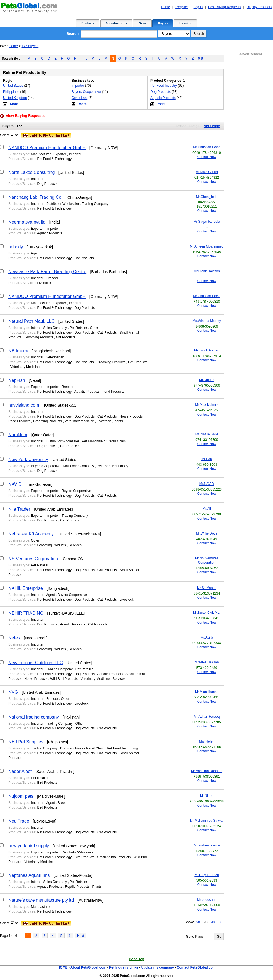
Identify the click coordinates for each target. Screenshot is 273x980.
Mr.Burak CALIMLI (207, 613)
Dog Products (161, 92)
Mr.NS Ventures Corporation (207, 560)
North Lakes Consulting (31, 172)
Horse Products (131, 416)
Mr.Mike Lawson (207, 662)
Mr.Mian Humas (207, 692)
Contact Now (207, 157)
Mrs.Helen (207, 741)
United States (13, 86)
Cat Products (84, 258)
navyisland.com (24, 405)
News (142, 23)
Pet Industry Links (124, 967)
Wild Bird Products (64, 679)
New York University (28, 459)
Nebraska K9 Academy (31, 534)
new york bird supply (29, 846)
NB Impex (18, 351)
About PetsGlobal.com (88, 967)
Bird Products (47, 783)
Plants (118, 421)
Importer (78, 86)
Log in (198, 7)
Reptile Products (77, 887)
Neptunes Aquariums (29, 875)
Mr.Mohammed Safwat (207, 821)
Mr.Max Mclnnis (207, 405)
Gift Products (66, 337)
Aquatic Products (163, 98)
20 (198, 922)
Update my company (158, 967)
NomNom (18, 435)
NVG (13, 692)
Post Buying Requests (225, 7)
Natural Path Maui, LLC (31, 321)
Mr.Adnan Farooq (207, 717)
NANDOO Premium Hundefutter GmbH (47, 148)
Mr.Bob (207, 459)
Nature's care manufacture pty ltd (41, 900)
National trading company (34, 717)
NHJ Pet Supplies (26, 742)
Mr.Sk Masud (207, 588)
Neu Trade (19, 821)
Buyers (163, 23)
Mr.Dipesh (207, 380)
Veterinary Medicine (25, 367)
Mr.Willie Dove (207, 533)
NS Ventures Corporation (33, 559)
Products (88, 23)
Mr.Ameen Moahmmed (207, 246)
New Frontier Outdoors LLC (36, 663)
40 (213, 922)
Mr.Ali (207, 509)
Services (75, 545)
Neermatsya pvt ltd (27, 222)
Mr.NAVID (207, 484)
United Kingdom (15, 98)
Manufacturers (116, 23)
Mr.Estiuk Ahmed (207, 350)
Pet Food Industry (164, 86)
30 (205, 922)
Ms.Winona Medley (207, 321)
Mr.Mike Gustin (207, 172)
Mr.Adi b (207, 637)
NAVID (15, 484)
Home (165, 7)
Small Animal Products (114, 857)
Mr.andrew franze (207, 845)
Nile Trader (19, 509)
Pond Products (113, 392)
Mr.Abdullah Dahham (207, 771)
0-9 (200, 59)
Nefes (14, 638)
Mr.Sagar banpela (207, 222)
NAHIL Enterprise (26, 588)
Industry (185, 23)
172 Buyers (30, 46)
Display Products (259, 7)
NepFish (17, 380)
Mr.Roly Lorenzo (207, 875)
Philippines (11, 92)
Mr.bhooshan (207, 900)
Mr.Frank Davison (207, 271)
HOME (62, 967)
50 (220, 922)
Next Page (212, 126)
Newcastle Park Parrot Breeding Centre (47, 272)
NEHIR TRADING (26, 613)
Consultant (80, 98)
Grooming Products (39, 337)
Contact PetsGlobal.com (196, 967)
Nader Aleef (20, 771)
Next (81, 936)
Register (182, 7)
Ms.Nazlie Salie (207, 434)
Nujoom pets (21, 796)
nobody (16, 247)
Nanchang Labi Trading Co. (36, 197)
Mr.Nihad (207, 796)
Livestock (44, 283)
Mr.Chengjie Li (207, 197)
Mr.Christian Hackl (207, 147)
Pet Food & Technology (54, 159)
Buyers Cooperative (87, 92)
